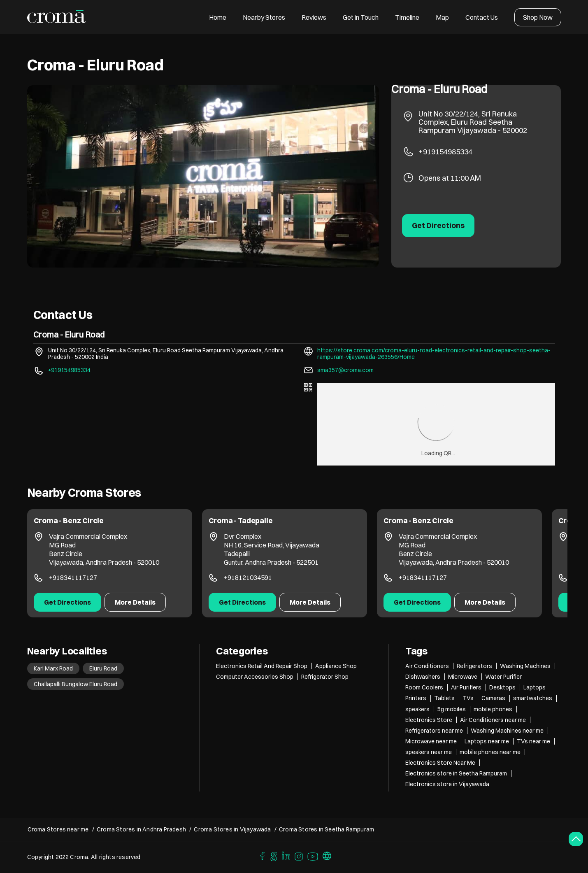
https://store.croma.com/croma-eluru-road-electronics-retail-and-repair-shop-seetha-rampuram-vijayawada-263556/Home (434, 354)
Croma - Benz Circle (69, 520)
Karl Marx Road (53, 668)
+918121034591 (248, 577)
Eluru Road (103, 668)
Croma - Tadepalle (241, 520)
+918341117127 (73, 577)
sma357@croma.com (345, 370)
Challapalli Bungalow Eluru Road (76, 684)
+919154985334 (445, 152)
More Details (135, 602)
